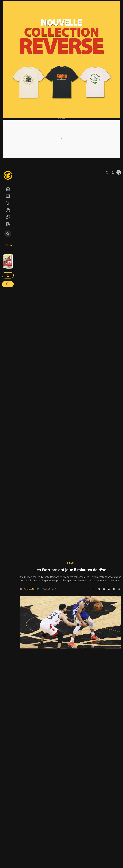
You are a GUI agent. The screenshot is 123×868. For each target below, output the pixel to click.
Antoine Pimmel (33, 589)
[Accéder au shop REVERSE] (113, 172)
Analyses (8, 203)
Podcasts (8, 210)
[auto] (107, 172)
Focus (70, 563)
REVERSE (8, 224)
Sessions (8, 217)
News (8, 196)
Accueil (8, 189)
